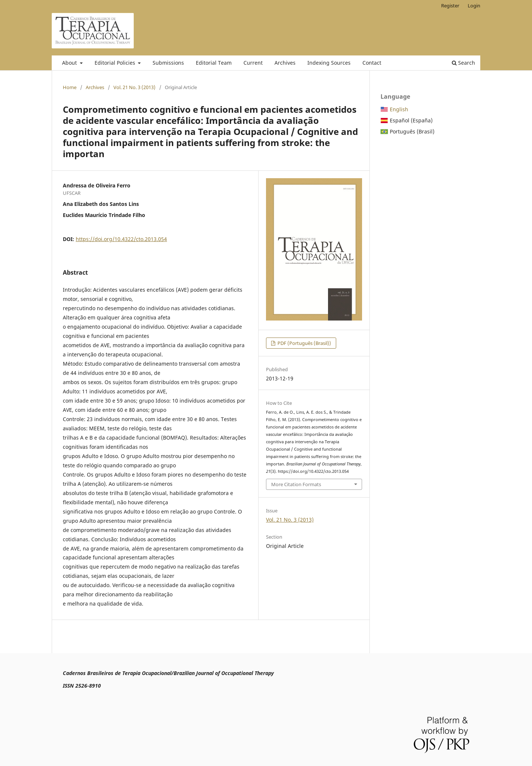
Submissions (168, 63)
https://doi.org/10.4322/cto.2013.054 (121, 239)
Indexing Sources (329, 63)
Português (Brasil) (412, 131)
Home (70, 87)
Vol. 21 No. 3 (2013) (134, 87)
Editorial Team (214, 63)
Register (450, 6)
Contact (372, 63)
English (399, 109)
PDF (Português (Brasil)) (304, 343)
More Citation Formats (296, 484)
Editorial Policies (116, 63)
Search (463, 63)
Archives (285, 63)
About (70, 63)
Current (253, 63)
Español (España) (411, 120)
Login (474, 6)
